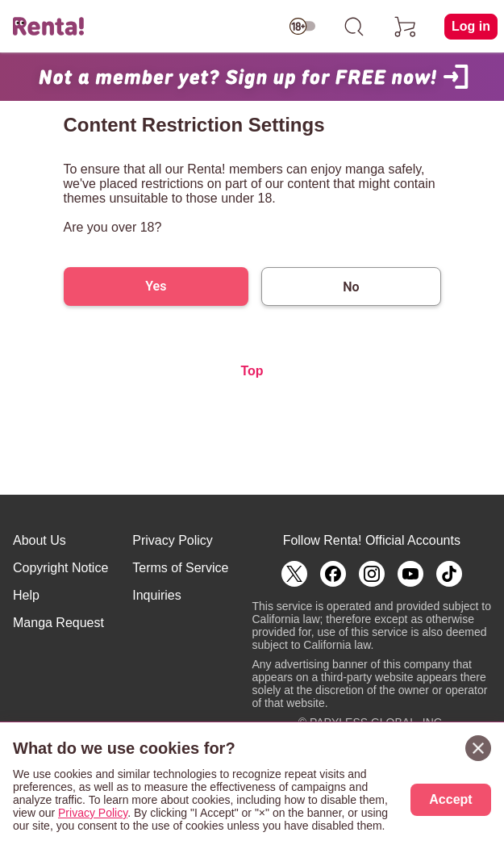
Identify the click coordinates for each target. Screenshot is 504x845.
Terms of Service (180, 568)
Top (252, 371)
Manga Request (58, 623)
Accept (450, 799)
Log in (471, 26)
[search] (354, 27)
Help (26, 595)
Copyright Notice (60, 568)
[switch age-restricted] (302, 27)
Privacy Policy (173, 540)
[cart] (406, 27)
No (351, 287)
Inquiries (156, 595)
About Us (40, 540)
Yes (156, 286)
